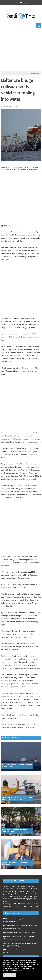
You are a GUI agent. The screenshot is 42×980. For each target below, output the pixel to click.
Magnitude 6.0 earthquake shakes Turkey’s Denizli (15, 831)
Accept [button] (21, 975)
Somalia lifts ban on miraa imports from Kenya (15, 863)
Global (34, 73)
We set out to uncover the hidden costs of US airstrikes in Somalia (17, 798)
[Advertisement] (21, 49)
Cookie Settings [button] (9, 975)
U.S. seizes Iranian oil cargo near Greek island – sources (17, 766)
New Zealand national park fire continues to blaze (20, 932)
